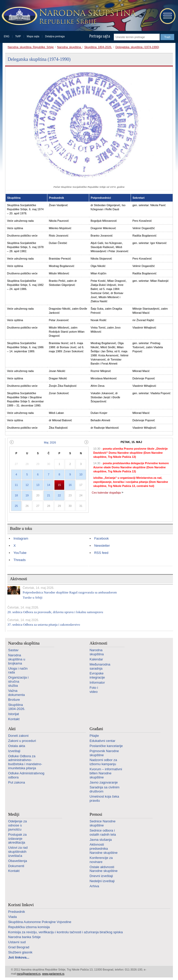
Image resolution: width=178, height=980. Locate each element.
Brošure (14, 700)
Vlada (12, 917)
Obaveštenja (18, 861)
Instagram (21, 538)
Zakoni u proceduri (22, 741)
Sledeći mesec (86, 442)
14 (49, 485)
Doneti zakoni (18, 736)
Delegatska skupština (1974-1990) (137, 47)
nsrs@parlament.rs (29, 974)
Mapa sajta (33, 36)
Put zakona (17, 782)
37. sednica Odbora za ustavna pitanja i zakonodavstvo (44, 625)
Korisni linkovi (21, 905)
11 (16, 485)
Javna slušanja (101, 840)
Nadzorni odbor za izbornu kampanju (103, 762)
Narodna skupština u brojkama (17, 659)
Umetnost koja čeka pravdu (104, 798)
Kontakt (14, 719)
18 (16, 495)
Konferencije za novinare (101, 860)
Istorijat (14, 714)
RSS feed (101, 553)
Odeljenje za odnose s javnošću (17, 825)
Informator (97, 682)
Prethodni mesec (12, 442)
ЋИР (18, 36)
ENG (7, 36)
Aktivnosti (99, 643)
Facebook (101, 538)
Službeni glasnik (20, 952)
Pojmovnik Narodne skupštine (104, 753)
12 (27, 485)
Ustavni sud (17, 942)
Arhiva (94, 886)
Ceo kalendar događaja (106, 493)
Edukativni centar (102, 741)
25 (16, 506)
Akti (12, 729)
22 (59, 495)
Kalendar (96, 659)
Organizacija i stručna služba (18, 681)
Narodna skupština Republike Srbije (31, 47)
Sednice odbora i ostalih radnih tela (103, 832)
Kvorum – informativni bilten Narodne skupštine (106, 773)
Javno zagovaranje (104, 782)
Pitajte (94, 736)
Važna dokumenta (16, 693)
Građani (96, 729)
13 (38, 485)
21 (49, 495)
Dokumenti (16, 866)
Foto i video (94, 690)
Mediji (14, 814)
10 (81, 474)
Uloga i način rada (18, 670)
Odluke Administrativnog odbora (26, 775)
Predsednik (17, 912)
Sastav (13, 650)
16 (70, 485)
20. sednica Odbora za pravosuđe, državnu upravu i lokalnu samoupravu (55, 612)
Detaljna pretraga (55, 36)
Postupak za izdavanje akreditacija (17, 839)
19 (27, 495)
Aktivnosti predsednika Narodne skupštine (104, 849)
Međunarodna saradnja (100, 666)
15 (59, 485)
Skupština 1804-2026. (98, 47)
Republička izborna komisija (29, 927)
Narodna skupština (70, 47)
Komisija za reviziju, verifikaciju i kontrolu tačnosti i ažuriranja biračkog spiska (65, 932)
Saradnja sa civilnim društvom (105, 789)
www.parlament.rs (53, 974)
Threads (20, 560)
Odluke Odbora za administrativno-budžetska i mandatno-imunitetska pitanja (25, 762)
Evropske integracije (97, 675)
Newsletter (102, 546)
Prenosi (96, 814)
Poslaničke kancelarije (106, 746)
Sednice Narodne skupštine (103, 823)
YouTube (20, 553)
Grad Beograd (19, 947)
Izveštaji (14, 751)
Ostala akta (17, 746)
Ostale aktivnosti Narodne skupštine (104, 869)
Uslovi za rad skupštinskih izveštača (18, 852)
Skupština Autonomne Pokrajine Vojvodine (40, 922)
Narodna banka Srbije (24, 937)
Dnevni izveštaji (101, 876)
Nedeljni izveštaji (102, 881)
